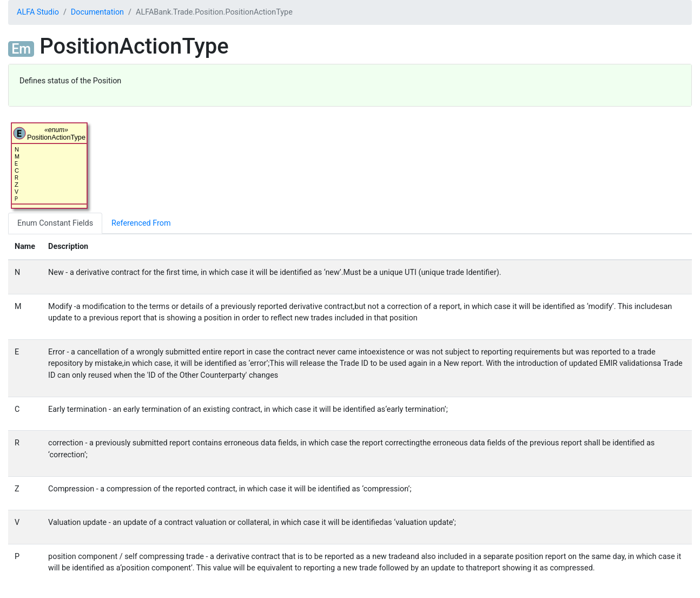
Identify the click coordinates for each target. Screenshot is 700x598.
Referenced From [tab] (141, 223)
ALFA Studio (38, 12)
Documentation (97, 12)
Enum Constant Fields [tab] (55, 223)
